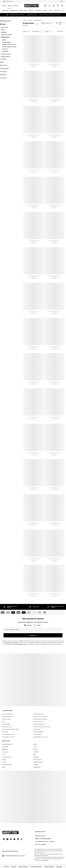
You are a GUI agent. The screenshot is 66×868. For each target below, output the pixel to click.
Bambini (15, 6)
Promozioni (37, 28)
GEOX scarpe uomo (38, 710)
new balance (5, 748)
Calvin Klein (5, 743)
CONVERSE (36, 753)
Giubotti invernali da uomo (40, 713)
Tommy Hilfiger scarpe (8, 730)
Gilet (3, 718)
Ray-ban (36, 745)
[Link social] (4, 835)
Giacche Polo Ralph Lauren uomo (42, 723)
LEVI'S (4, 751)
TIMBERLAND (37, 763)
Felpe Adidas (37, 725)
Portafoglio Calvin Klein (8, 733)
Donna (4, 6)
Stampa (14, 863)
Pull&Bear (36, 761)
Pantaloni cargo (6, 715)
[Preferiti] (58, 6)
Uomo (10, 6)
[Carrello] (62, 6)
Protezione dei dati (36, 863)
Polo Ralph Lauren (7, 753)
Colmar (4, 758)
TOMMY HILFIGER (38, 758)
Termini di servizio (49, 863)
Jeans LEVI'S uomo (38, 718)
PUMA (35, 740)
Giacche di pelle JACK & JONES (10, 725)
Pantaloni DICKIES (38, 728)
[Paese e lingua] (62, 1)
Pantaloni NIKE (6, 720)
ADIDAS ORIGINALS (7, 740)
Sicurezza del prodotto (38, 865)
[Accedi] (49, 6)
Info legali (59, 863)
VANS (4, 763)
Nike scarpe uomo (7, 723)
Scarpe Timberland (7, 710)
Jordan (35, 743)
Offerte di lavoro (23, 863)
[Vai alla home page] (31, 6)
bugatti (4, 756)
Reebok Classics (37, 756)
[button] (47, 20)
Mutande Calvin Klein (39, 720)
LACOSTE (36, 748)
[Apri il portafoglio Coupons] (45, 6)
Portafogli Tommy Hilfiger (40, 715)
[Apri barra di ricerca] (62, 11)
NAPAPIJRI (5, 745)
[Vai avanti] (59, 11)
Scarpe (31, 17)
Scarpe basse (38, 17)
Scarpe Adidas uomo (8, 713)
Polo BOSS (5, 728)
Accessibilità (25, 865)
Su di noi (7, 863)
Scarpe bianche (37, 730)
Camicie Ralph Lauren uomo (41, 733)
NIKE (34, 751)
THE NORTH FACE (7, 761)
